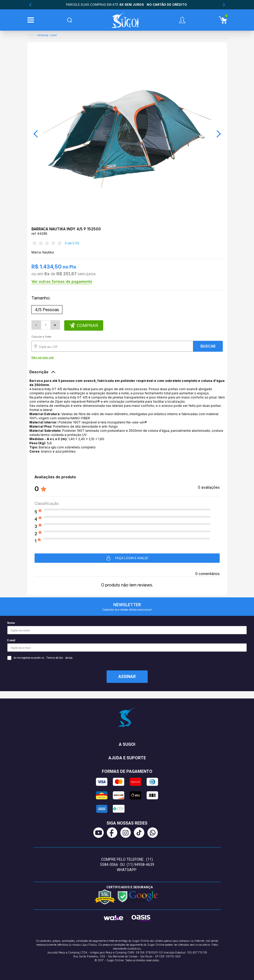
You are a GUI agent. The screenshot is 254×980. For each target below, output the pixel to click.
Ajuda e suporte (127, 758)
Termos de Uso (55, 658)
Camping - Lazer (47, 35)
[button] (36, 134)
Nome (127, 628)
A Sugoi (127, 744)
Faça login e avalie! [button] (127, 558)
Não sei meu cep (43, 357)
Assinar (127, 677)
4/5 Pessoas (47, 310)
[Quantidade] (46, 325)
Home (31, 35)
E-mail (127, 645)
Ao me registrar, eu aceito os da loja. (40, 658)
